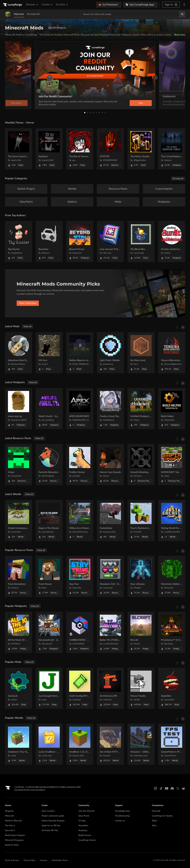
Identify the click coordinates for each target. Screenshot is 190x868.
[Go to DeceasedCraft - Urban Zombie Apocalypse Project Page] (49, 632)
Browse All (33, 14)
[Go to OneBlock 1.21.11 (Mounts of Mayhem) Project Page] (80, 744)
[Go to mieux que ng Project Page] (19, 409)
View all (28, 326)
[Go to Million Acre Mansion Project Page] (80, 520)
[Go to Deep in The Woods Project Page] (49, 520)
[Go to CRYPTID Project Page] (110, 149)
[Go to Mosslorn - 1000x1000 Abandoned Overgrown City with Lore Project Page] (141, 744)
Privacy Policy (30, 860)
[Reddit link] (183, 788)
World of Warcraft (13, 821)
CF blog (82, 821)
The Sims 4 (10, 826)
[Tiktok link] (161, 788)
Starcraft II (10, 830)
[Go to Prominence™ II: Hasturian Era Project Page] (172, 632)
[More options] (184, 5)
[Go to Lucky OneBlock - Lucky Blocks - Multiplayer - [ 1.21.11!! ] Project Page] (49, 744)
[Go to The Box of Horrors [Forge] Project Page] (80, 149)
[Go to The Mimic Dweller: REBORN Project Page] (141, 149)
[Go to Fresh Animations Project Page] (19, 576)
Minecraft (9, 816)
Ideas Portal (84, 816)
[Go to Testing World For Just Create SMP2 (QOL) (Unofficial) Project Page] (172, 520)
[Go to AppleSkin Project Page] (172, 688)
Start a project (48, 811)
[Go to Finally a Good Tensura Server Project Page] (110, 409)
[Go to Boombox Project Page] (49, 242)
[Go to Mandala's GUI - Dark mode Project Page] (110, 576)
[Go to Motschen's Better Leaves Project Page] (172, 576)
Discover (19, 14)
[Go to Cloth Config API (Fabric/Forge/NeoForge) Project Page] (80, 688)
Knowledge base (122, 811)
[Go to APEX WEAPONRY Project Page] (80, 409)
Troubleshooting (122, 816)
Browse (32, 5)
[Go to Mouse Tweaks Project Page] (141, 688)
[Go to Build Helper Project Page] (172, 409)
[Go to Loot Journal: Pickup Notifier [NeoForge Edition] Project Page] (110, 242)
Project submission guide (53, 816)
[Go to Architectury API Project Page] (110, 688)
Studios (62, 5)
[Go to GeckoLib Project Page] (19, 688)
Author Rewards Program (53, 821)
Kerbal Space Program (15, 835)
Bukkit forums (85, 835)
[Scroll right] (183, 327)
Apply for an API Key (51, 826)
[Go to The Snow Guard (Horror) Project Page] (19, 149)
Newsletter (83, 826)
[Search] (182, 14)
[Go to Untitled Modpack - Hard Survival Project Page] (141, 409)
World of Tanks (12, 845)
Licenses (44, 860)
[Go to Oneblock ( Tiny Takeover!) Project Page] (19, 744)
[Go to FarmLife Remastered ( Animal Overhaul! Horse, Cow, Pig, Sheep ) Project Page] (49, 465)
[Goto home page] (13, 5)
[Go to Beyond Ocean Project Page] (80, 242)
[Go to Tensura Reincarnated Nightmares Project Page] (172, 353)
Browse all (178, 179)
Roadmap (83, 830)
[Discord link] (172, 788)
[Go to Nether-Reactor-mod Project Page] (80, 353)
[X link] (178, 788)
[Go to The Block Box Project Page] (141, 242)
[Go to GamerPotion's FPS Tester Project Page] (172, 744)
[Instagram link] (155, 788)
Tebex (154, 821)
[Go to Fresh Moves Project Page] (49, 576)
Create (47, 5)
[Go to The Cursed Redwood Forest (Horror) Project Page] (172, 149)
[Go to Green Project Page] (19, 465)
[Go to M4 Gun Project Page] (49, 353)
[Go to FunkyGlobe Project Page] (110, 520)
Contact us (120, 821)
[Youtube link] (167, 788)
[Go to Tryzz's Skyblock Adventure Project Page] (141, 520)
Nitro (154, 826)
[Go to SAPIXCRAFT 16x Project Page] (172, 465)
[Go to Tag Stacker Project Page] (19, 242)
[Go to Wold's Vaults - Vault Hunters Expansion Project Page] (49, 409)
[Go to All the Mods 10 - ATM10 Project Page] (19, 632)
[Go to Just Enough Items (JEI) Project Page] (49, 688)
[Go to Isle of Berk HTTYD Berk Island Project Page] (110, 744)
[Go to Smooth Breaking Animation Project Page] (141, 465)
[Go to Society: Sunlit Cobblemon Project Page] (172, 242)
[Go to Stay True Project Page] (80, 576)
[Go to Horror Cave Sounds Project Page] (110, 465)
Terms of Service (12, 860)
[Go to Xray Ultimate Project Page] (141, 576)
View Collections (28, 303)
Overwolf (156, 811)
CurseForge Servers (87, 840)
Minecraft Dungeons (14, 840)
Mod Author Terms (60, 860)
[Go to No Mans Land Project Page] (141, 353)
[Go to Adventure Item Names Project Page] (19, 353)
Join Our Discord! (86, 811)
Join (141, 103)
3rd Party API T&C (50, 830)
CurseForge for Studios (162, 816)
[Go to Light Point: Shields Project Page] (110, 353)
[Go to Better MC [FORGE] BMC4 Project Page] (110, 632)
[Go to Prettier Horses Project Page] (80, 465)
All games (9, 811)
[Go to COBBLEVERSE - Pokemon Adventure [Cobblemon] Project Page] (80, 632)
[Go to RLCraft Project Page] (141, 632)
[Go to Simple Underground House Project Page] (19, 520)
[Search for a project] (130, 14)
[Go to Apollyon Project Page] (49, 149)
